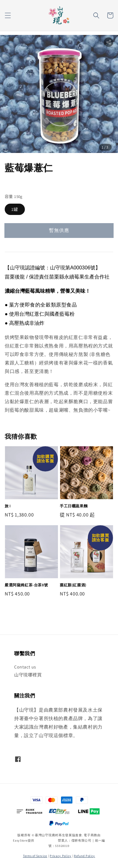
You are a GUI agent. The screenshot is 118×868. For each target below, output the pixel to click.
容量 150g (14, 197)
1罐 (15, 209)
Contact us (25, 667)
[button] (8, 15)
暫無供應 (59, 230)
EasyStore (20, 840)
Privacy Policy (61, 856)
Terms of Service (35, 856)
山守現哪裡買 (28, 675)
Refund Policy (84, 856)
